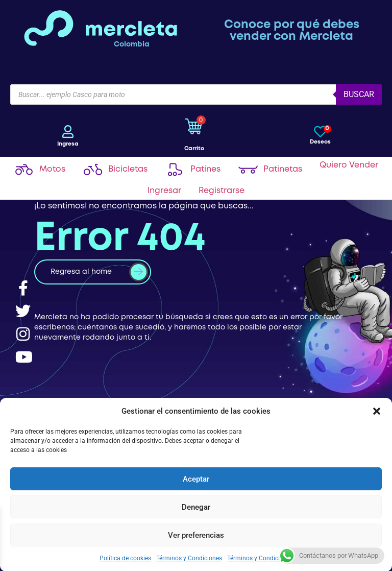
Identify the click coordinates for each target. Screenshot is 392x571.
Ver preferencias (196, 535)
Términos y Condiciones (189, 558)
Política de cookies (125, 558)
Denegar (196, 507)
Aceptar (196, 479)
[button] (377, 411)
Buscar (359, 94)
